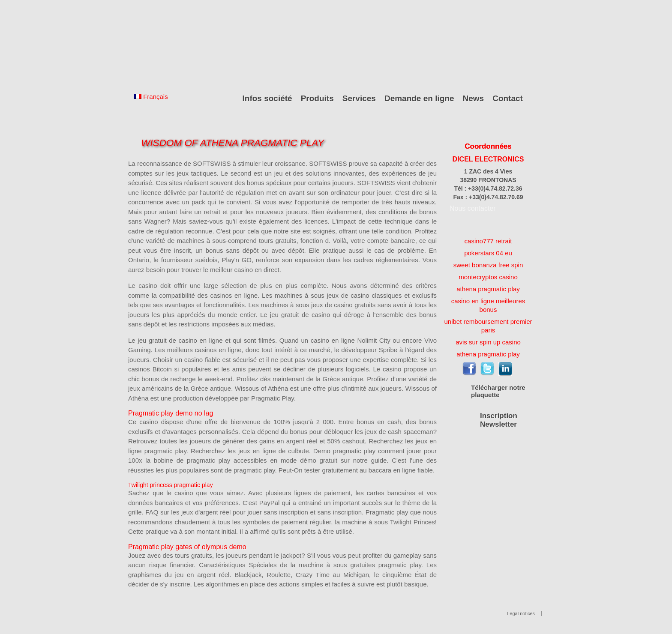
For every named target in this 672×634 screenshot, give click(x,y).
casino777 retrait (488, 241)
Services (359, 98)
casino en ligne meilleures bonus (488, 305)
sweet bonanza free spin (488, 265)
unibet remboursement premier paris (488, 326)
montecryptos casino (488, 277)
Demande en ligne (419, 98)
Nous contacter (473, 208)
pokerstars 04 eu (488, 253)
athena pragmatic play (488, 289)
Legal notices (521, 613)
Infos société (267, 98)
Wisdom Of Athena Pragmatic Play (232, 143)
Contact (508, 98)
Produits (317, 98)
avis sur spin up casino (488, 342)
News (474, 98)
